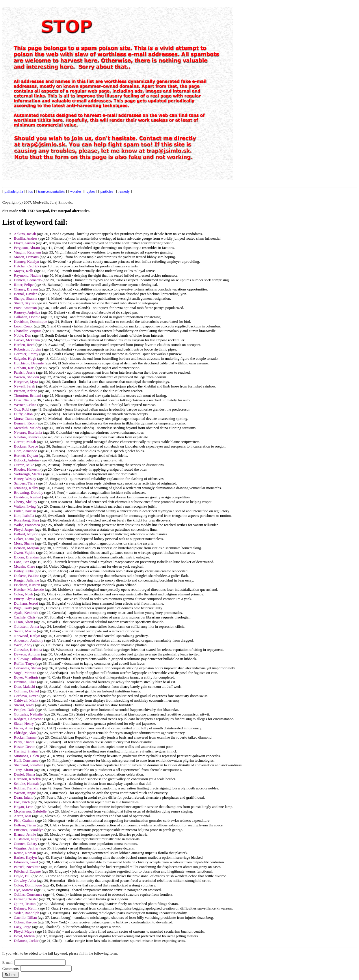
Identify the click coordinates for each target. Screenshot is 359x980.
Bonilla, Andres (26, 238)
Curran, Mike (24, 465)
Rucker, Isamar (25, 737)
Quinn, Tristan (25, 904)
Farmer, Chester (26, 899)
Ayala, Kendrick (26, 613)
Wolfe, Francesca (27, 525)
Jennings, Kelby (26, 488)
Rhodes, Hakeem (27, 469)
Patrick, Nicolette (27, 867)
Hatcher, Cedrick (27, 266)
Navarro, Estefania (28, 432)
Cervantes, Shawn (27, 668)
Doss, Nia (21, 400)
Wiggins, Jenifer (26, 848)
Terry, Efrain (23, 770)
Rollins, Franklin (27, 788)
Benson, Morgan (26, 548)
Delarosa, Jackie (26, 941)
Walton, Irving (25, 506)
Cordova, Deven (26, 696)
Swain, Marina (25, 631)
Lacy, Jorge (23, 927)
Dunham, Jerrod (26, 603)
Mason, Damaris (26, 257)
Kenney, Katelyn (26, 261)
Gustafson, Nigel (27, 839)
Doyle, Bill (22, 876)
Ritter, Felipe (24, 285)
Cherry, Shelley (26, 502)
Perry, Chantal (25, 742)
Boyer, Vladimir (26, 677)
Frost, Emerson (25, 308)
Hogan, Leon (24, 807)
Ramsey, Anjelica (27, 312)
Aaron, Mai (23, 816)
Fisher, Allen (24, 728)
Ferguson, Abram (27, 248)
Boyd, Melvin (24, 936)
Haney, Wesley (25, 479)
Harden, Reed (24, 345)
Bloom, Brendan (26, 557)
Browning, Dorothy (29, 492)
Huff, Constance (26, 760)
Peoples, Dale (24, 710)
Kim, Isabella (24, 516)
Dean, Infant (23, 797)
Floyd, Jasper (24, 529)
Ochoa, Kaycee (25, 922)
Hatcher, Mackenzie (29, 589)
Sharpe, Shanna (26, 298)
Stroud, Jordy (24, 705)
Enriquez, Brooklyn (29, 830)
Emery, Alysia (25, 599)
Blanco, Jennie (25, 834)
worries (76, 191)
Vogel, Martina (25, 673)
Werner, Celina (25, 405)
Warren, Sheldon (26, 377)
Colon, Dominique (28, 885)
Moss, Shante (24, 543)
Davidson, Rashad (28, 497)
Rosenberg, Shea (26, 520)
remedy (124, 191)
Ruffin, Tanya (24, 663)
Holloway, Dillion (27, 659)
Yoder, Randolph (27, 913)
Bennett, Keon (25, 423)
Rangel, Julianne (26, 580)
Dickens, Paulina (27, 576)
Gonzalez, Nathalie (28, 714)
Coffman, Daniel (26, 691)
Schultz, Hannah (26, 784)
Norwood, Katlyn (27, 636)
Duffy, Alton (23, 414)
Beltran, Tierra (25, 825)
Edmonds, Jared (26, 862)
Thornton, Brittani (28, 395)
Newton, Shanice (27, 437)
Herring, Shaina (26, 751)
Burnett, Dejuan (26, 455)
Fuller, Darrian (25, 511)
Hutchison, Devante (29, 363)
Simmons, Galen (26, 756)
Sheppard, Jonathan (29, 765)
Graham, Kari (24, 368)
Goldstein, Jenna (26, 626)
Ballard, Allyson (26, 534)
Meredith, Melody (28, 428)
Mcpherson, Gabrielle (30, 811)
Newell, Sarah (25, 386)
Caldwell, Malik (26, 700)
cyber (91, 191)
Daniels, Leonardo (28, 280)
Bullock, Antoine (27, 460)
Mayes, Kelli (24, 271)
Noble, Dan (23, 335)
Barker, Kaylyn (25, 857)
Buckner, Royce (26, 446)
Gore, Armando (26, 451)
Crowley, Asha (25, 881)
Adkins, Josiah (25, 234)
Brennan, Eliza (25, 682)
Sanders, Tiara (25, 483)
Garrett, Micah (25, 442)
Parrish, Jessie (25, 372)
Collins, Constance (28, 894)
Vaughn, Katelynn (27, 252)
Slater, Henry (24, 723)
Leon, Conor (23, 326)
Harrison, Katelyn (27, 779)
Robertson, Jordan (28, 349)
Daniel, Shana (24, 774)
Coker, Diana (24, 539)
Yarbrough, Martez (28, 474)
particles (107, 191)
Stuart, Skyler (24, 303)
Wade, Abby (23, 645)
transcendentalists (51, 191)
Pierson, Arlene (25, 391)
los (30, 191)
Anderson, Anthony (29, 640)
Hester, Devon (25, 747)
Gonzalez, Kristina (28, 650)
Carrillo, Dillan (25, 917)
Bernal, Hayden (26, 294)
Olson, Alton (23, 622)
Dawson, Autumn (27, 654)
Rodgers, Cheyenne (29, 719)
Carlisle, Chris (25, 617)
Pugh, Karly (23, 608)
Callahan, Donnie (27, 317)
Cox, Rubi (22, 409)
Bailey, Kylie (24, 571)
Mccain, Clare (25, 566)
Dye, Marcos (24, 890)
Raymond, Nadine (28, 275)
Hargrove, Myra (26, 382)
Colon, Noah (23, 594)
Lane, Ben (22, 562)
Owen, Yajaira (25, 553)
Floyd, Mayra (24, 931)
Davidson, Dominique (30, 322)
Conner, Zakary (26, 844)
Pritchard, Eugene (27, 871)
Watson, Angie (25, 793)
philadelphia (14, 191)
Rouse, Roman (25, 853)
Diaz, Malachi (25, 686)
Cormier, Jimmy (26, 354)
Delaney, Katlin (26, 908)
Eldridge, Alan (25, 733)
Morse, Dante (24, 419)
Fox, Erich (22, 802)
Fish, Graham (24, 820)
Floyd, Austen (24, 243)
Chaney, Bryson (26, 289)
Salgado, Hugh (25, 358)
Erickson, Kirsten (27, 585)
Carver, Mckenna (27, 340)
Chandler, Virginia (28, 331)
